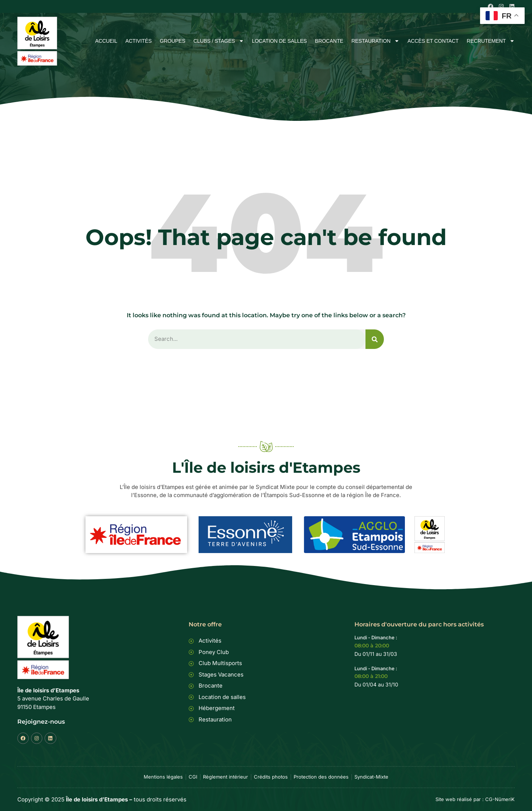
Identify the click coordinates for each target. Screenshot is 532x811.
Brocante (329, 41)
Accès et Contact (433, 41)
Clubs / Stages (219, 41)
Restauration (375, 41)
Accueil (106, 41)
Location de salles (279, 41)
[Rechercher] (375, 339)
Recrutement (491, 41)
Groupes (173, 41)
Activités (138, 41)
